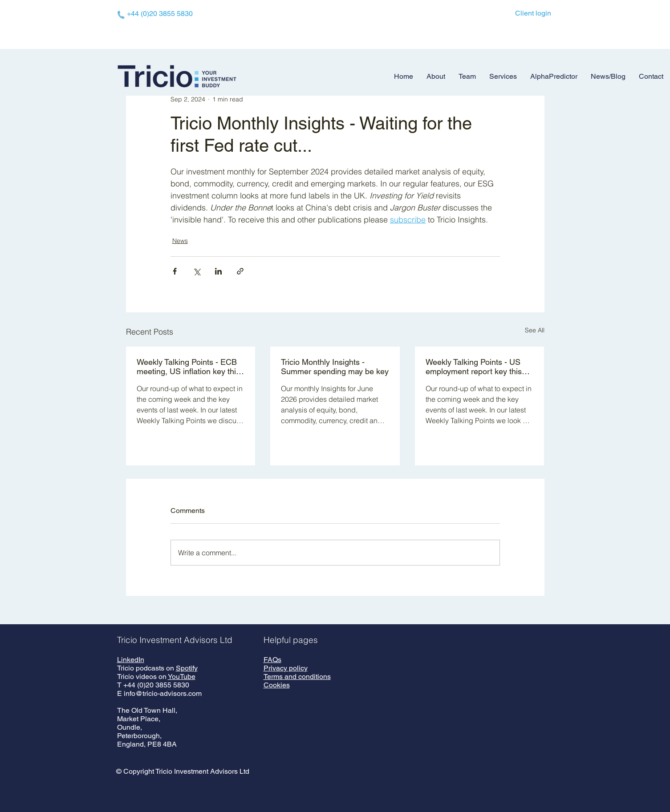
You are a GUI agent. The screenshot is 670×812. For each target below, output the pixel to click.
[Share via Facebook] (175, 271)
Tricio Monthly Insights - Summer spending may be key (335, 367)
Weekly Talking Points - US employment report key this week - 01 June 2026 (474, 367)
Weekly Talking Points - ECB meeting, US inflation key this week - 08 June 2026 (188, 367)
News (180, 241)
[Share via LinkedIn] (218, 271)
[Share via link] (240, 271)
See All (535, 330)
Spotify (187, 668)
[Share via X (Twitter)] (197, 271)
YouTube (182, 677)
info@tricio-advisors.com (163, 693)
